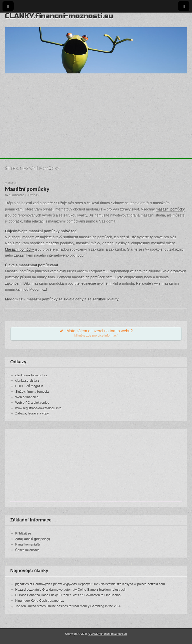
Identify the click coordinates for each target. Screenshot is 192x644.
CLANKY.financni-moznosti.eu (59, 16)
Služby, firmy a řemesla (32, 392)
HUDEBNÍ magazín (29, 386)
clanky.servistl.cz (27, 381)
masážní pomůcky (170, 209)
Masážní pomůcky (27, 189)
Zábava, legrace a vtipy (32, 413)
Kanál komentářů (27, 544)
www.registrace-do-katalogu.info (38, 408)
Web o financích (27, 397)
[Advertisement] (96, 124)
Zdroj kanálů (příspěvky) (33, 539)
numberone (16, 195)
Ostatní (11, 183)
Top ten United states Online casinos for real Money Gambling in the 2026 (68, 606)
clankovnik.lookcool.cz (31, 375)
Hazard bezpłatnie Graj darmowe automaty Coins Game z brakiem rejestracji (70, 589)
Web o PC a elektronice (32, 403)
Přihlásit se (23, 533)
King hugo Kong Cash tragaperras (40, 601)
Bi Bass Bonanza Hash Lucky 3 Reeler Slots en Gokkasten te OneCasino (68, 595)
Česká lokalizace (27, 550)
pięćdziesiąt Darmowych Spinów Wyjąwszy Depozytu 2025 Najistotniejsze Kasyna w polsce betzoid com (90, 584)
